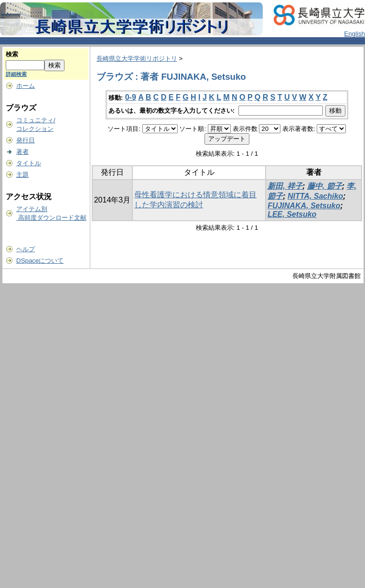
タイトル (29, 163)
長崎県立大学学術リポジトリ (137, 59)
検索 (12, 54)
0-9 (131, 97)
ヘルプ (26, 249)
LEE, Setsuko (292, 214)
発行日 (26, 140)
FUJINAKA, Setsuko (304, 206)
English (354, 34)
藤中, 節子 (325, 186)
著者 (22, 152)
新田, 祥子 (285, 186)
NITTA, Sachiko (315, 196)
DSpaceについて (40, 261)
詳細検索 (16, 74)
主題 (22, 175)
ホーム (26, 86)
